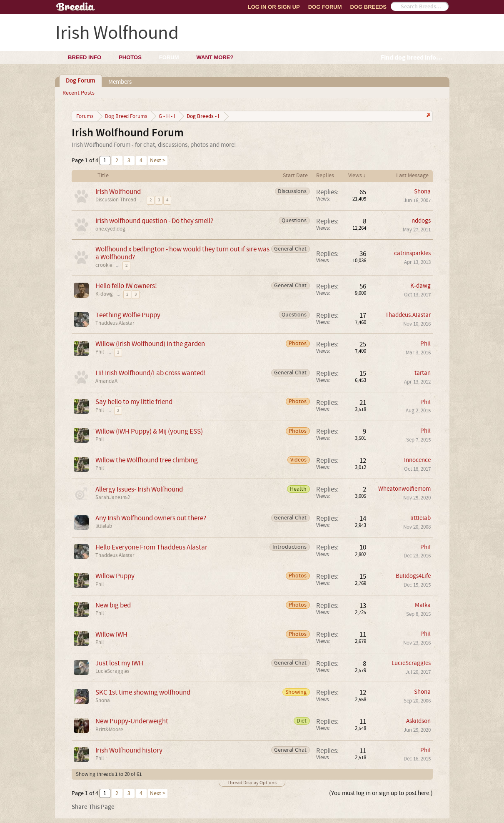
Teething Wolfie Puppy (128, 315)
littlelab (104, 526)
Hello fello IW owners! (126, 286)
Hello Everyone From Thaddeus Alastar (151, 547)
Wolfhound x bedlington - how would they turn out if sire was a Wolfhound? (182, 253)
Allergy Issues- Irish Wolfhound (139, 489)
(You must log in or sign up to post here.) (381, 793)
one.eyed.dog (110, 229)
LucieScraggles (112, 671)
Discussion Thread (116, 200)
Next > (158, 161)
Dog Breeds (368, 7)
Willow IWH (111, 634)
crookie (104, 265)
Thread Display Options (252, 783)
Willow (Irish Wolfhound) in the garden (150, 344)
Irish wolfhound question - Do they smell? (154, 221)
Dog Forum (325, 7)
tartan (423, 373)
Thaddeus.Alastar (115, 323)
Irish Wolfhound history (129, 750)
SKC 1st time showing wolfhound (143, 692)
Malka (423, 605)
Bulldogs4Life (413, 576)
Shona (422, 192)
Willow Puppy (115, 576)
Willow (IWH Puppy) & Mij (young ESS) (149, 431)
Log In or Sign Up (274, 7)
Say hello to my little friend (134, 402)
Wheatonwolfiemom (404, 489)
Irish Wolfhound (118, 192)
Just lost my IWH (119, 663)
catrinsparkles (412, 253)
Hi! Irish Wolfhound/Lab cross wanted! (151, 373)
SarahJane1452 (113, 497)
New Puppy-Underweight (132, 721)
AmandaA (106, 381)
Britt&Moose (109, 730)
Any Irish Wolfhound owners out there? (151, 518)
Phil (100, 352)
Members (120, 82)
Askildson (418, 721)
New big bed (113, 605)
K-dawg (104, 294)
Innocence (417, 460)
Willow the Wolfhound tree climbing (147, 460)
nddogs (421, 221)
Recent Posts (79, 93)
